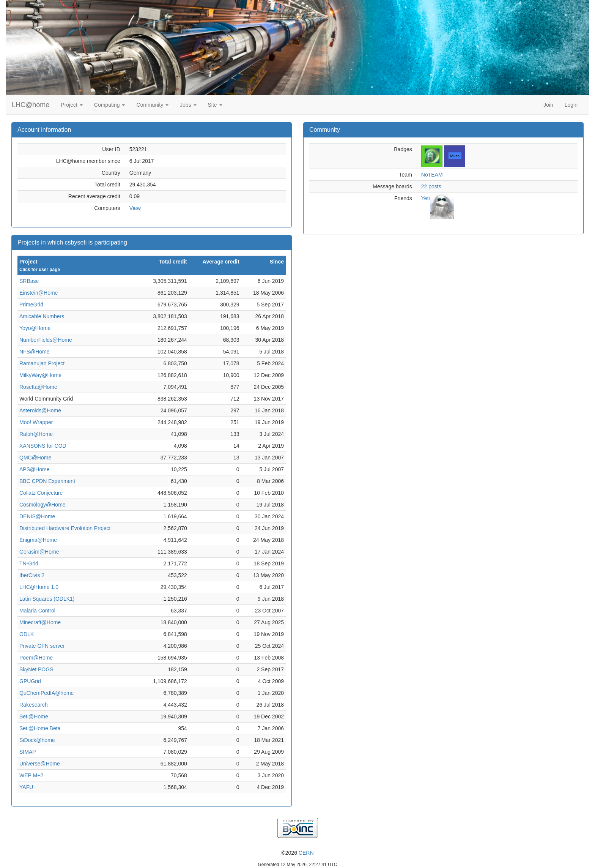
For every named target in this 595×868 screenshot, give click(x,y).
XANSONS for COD (43, 446)
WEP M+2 (31, 775)
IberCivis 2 (32, 575)
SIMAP (28, 752)
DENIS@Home (37, 516)
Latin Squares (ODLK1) (47, 599)
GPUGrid (30, 681)
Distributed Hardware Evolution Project (65, 528)
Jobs (188, 105)
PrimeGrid (31, 305)
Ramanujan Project (42, 363)
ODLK (27, 634)
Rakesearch (34, 705)
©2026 (297, 853)
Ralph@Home (36, 434)
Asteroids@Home (40, 410)
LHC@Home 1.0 (39, 587)
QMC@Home (35, 458)
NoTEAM (432, 175)
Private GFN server (42, 646)
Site (215, 105)
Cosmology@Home (42, 505)
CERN (306, 853)
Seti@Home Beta (40, 728)
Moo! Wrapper (36, 422)
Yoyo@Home (35, 328)
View (135, 208)
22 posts (431, 186)
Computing (110, 105)
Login (571, 105)
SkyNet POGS (36, 669)
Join (548, 105)
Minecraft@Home (40, 622)
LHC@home (31, 105)
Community (152, 105)
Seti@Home (34, 716)
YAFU (26, 787)
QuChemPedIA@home (46, 693)
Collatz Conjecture (41, 493)
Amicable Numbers (42, 316)
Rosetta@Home (38, 387)
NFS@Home (35, 352)
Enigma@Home (38, 540)
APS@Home (35, 469)
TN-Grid (29, 563)
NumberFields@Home (46, 340)
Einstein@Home (39, 293)
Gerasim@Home (39, 552)
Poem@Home (36, 658)
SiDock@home (37, 740)
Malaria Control (37, 611)
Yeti (426, 198)
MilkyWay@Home (40, 375)
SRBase (29, 281)
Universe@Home (40, 764)
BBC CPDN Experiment (47, 481)
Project (72, 105)
